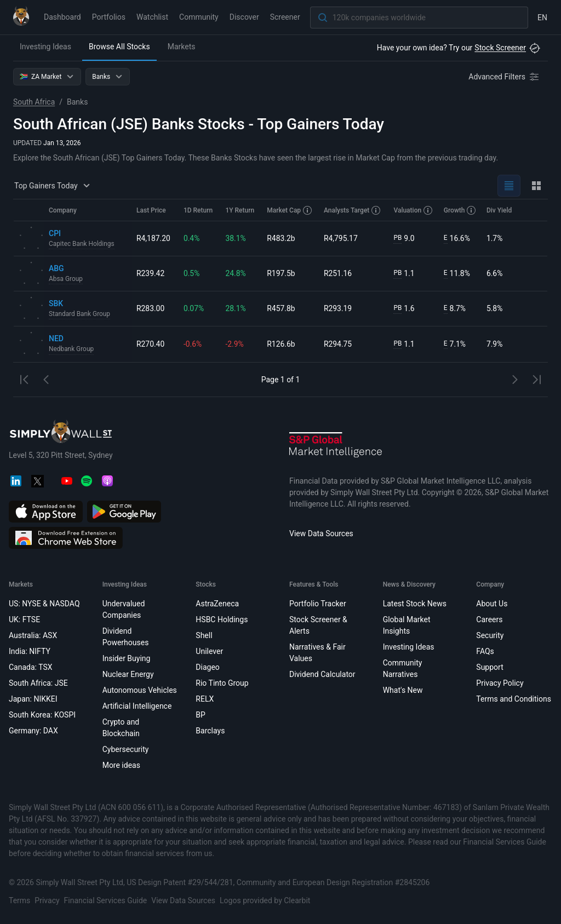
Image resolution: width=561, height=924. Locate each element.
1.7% (495, 238)
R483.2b (282, 238)
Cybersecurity (126, 749)
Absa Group (66, 279)
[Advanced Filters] (505, 77)
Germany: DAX (33, 731)
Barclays (210, 731)
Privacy (47, 900)
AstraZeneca (217, 604)
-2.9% (235, 344)
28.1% (236, 308)
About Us (492, 604)
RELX (205, 699)
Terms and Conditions (514, 699)
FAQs (485, 651)
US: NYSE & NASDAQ (44, 604)
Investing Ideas (45, 47)
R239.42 (151, 273)
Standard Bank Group (80, 314)
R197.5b (282, 273)
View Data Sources (321, 533)
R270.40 (151, 344)
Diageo (207, 667)
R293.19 (338, 308)
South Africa (34, 102)
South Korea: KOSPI (42, 715)
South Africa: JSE (38, 683)
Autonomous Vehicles (140, 690)
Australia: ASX (33, 635)
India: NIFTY (30, 651)
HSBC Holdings (222, 619)
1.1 (404, 274)
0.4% (192, 238)
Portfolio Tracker (318, 604)
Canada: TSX (31, 667)
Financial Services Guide (106, 900)
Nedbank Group (71, 349)
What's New (403, 690)
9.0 (404, 239)
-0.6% (193, 344)
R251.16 (338, 273)
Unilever (209, 651)
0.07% (194, 308)
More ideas (121, 765)
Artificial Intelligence (137, 706)
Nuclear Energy (128, 674)
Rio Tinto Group (222, 683)
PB (398, 238)
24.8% (236, 273)
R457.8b (282, 308)
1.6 (404, 309)
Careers (489, 619)
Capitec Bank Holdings (82, 244)
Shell (204, 635)
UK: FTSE (24, 619)
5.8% (495, 308)
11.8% (457, 274)
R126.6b (282, 344)
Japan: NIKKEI (33, 699)
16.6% (457, 239)
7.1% (455, 344)
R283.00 (151, 308)
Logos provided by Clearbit (265, 900)
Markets (182, 47)
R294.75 (338, 344)
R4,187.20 (153, 238)
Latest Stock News (415, 604)
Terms (19, 900)
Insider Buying (127, 658)
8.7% (455, 309)
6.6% (495, 273)
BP (201, 715)
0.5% (192, 273)
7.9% (495, 344)
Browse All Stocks (119, 47)
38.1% (236, 238)
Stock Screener (500, 48)
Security (490, 635)
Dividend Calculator (322, 674)
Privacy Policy (500, 683)
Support (490, 667)
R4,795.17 (341, 238)
